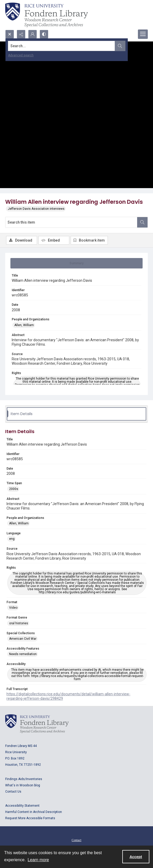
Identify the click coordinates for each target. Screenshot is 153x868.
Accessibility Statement (22, 806)
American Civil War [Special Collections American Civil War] (23, 639)
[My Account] (33, 34)
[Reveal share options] (21, 34)
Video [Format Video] (13, 608)
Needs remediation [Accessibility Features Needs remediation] (23, 654)
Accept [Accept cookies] (136, 857)
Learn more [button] (38, 860)
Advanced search (21, 55)
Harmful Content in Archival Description (34, 812)
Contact (76, 840)
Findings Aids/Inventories (24, 779)
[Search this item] (71, 222)
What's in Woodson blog (23, 785)
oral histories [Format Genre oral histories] (19, 623)
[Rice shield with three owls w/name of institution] (47, 15)
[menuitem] (76, 840)
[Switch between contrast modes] (44, 34)
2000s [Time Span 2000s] (14, 489)
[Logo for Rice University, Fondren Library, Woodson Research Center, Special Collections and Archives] (37, 724)
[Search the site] (62, 46)
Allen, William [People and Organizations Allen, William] (24, 325)
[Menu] (143, 34)
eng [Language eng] (12, 539)
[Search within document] (142, 222)
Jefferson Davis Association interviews (36, 209)
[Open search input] (10, 34)
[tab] (76, 263)
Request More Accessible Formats (30, 818)
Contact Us (13, 792)
